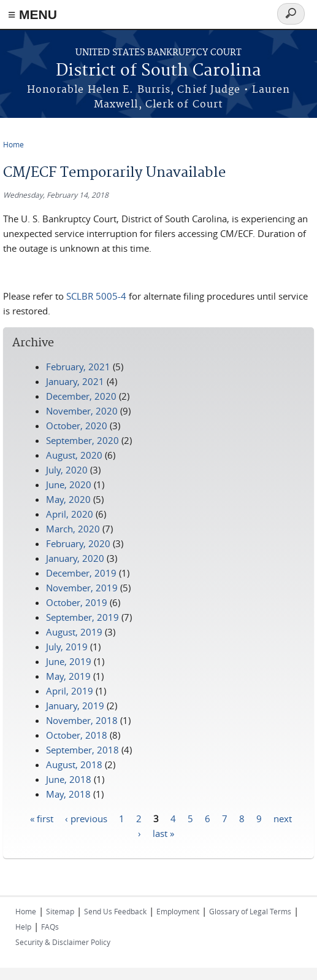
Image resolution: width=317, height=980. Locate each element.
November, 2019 (82, 588)
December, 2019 (81, 573)
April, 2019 (70, 691)
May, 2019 (68, 676)
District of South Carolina (158, 71)
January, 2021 (75, 381)
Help (23, 927)
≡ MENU (32, 14)
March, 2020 (73, 529)
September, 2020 (82, 440)
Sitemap (60, 911)
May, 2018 (68, 794)
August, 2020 (74, 455)
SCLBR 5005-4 (96, 296)
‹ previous (86, 818)
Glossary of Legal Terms (250, 911)
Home (13, 144)
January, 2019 (75, 706)
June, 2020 (69, 484)
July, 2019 (67, 647)
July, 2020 (67, 470)
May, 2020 (68, 499)
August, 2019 (74, 632)
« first (42, 818)
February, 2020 (78, 543)
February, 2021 (78, 367)
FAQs (50, 927)
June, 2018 (69, 779)
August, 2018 (74, 764)
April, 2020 (70, 514)
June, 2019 (69, 661)
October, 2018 (77, 735)
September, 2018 (82, 750)
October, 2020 (77, 426)
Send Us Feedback (115, 911)
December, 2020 (81, 396)
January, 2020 (75, 558)
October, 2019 (77, 602)
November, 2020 (82, 411)
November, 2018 (82, 720)
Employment (178, 911)
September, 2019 (82, 617)
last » (163, 833)
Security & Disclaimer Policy (63, 942)
